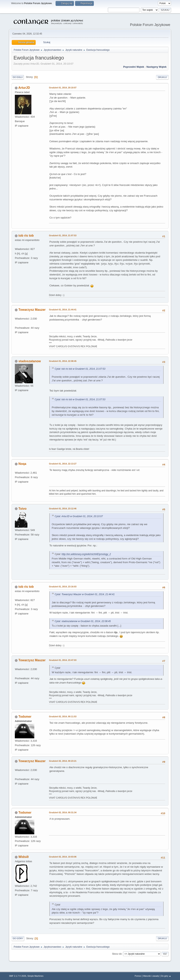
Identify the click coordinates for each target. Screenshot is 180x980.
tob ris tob (26, 236)
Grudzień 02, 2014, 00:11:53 (63, 716)
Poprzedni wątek (134, 67)
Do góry (18, 938)
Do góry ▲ (166, 976)
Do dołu (18, 77)
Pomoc (138, 976)
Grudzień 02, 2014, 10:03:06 (63, 857)
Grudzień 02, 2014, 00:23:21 (63, 761)
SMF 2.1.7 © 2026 (18, 976)
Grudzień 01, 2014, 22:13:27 (63, 464)
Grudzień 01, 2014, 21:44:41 (63, 310)
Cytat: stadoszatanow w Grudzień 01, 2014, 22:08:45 (83, 621)
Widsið (24, 857)
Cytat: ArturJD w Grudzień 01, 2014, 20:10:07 (79, 516)
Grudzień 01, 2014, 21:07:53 (63, 235)
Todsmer (25, 717)
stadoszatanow (30, 361)
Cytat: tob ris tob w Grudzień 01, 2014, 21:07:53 (80, 369)
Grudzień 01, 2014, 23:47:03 (63, 660)
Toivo (23, 509)
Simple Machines (35, 976)
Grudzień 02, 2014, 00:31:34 (63, 812)
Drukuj (162, 77)
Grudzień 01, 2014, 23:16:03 (63, 587)
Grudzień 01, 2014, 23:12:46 (63, 509)
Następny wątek (157, 67)
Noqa (22, 464)
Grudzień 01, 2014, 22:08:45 (63, 361)
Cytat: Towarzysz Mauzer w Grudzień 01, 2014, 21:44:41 (85, 594)
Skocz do (117, 954)
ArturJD (24, 88)
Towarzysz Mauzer (32, 310)
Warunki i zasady (151, 976)
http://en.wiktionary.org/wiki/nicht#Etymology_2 (86, 554)
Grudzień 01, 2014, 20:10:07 (63, 88)
